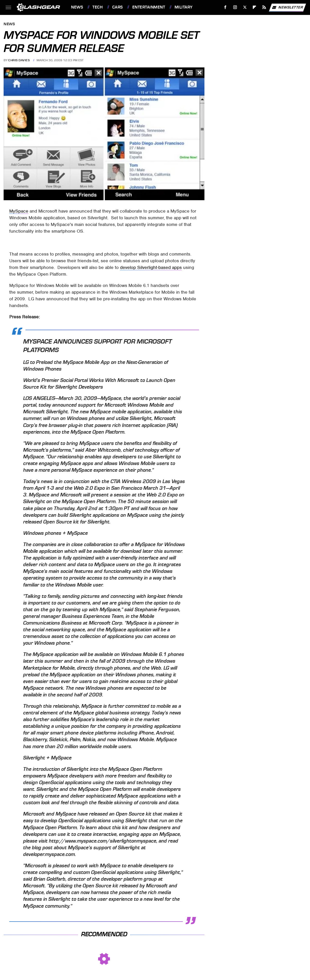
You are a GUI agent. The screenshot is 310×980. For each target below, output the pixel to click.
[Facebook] (225, 7)
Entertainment (149, 7)
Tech (98, 7)
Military (184, 7)
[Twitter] (245, 7)
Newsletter (287, 7)
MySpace (19, 211)
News (77, 7)
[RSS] (264, 7)
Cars (118, 7)
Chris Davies (19, 60)
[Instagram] (235, 7)
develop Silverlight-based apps (151, 267)
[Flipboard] (255, 7)
